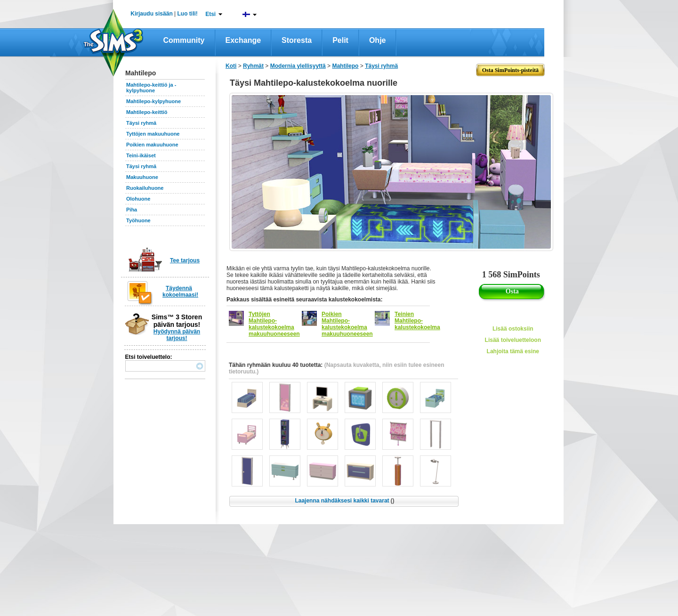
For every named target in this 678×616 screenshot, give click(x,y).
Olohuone (138, 199)
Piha (132, 210)
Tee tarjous (185, 260)
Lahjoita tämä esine (513, 351)
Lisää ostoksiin (513, 329)
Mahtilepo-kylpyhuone (153, 101)
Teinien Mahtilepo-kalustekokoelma (417, 321)
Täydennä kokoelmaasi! (180, 292)
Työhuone (138, 220)
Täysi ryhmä (141, 123)
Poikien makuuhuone (152, 145)
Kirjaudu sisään (151, 14)
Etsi (210, 14)
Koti (231, 66)
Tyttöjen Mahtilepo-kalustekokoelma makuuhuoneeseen (274, 324)
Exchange (243, 40)
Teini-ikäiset (141, 155)
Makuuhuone (142, 177)
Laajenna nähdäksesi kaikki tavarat (344, 501)
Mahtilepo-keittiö (147, 112)
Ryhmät (253, 66)
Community (184, 40)
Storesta (297, 40)
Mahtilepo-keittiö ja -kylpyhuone (151, 88)
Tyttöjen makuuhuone (153, 134)
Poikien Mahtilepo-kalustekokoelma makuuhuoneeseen (347, 324)
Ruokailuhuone (145, 188)
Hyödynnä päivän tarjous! (177, 335)
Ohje (378, 40)
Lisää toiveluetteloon (513, 340)
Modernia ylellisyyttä (298, 66)
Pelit (340, 40)
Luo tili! (188, 14)
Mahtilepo (345, 66)
